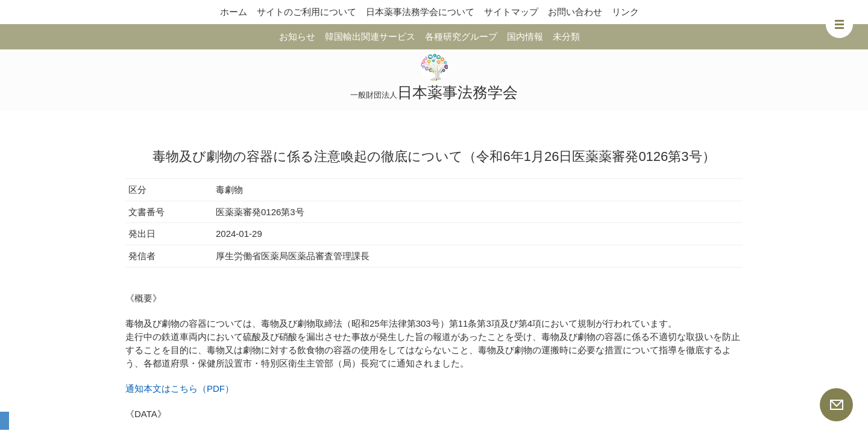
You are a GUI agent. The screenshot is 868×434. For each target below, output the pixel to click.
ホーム (234, 12)
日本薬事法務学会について (420, 12)
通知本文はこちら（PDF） (180, 388)
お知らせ (297, 36)
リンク (625, 12)
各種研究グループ (461, 36)
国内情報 (525, 36)
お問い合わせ (575, 12)
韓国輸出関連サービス (370, 36)
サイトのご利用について (307, 12)
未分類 (566, 36)
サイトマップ (511, 12)
